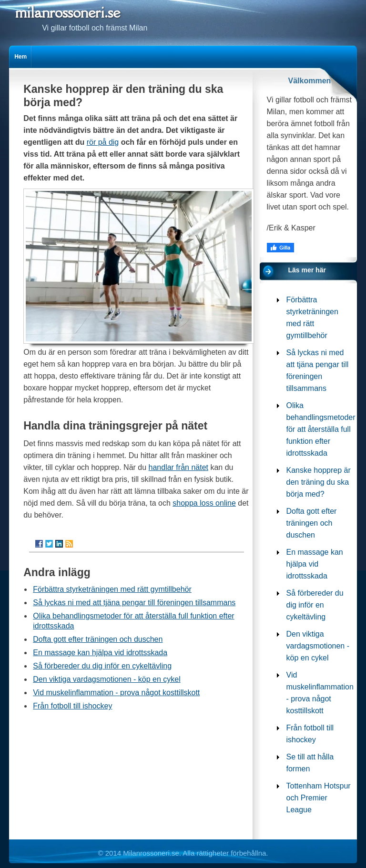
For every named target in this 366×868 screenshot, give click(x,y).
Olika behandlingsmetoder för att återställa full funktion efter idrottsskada (321, 429)
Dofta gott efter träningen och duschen (98, 639)
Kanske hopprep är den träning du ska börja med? (319, 482)
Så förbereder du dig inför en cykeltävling (102, 666)
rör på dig (103, 142)
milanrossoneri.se (68, 12)
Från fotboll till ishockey (72, 706)
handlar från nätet (178, 467)
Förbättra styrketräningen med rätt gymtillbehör (112, 589)
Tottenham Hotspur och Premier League (319, 798)
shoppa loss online (204, 503)
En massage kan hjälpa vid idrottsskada (100, 653)
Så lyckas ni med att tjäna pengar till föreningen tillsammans (134, 603)
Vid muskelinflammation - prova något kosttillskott (116, 693)
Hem (20, 57)
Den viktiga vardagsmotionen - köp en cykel (107, 679)
